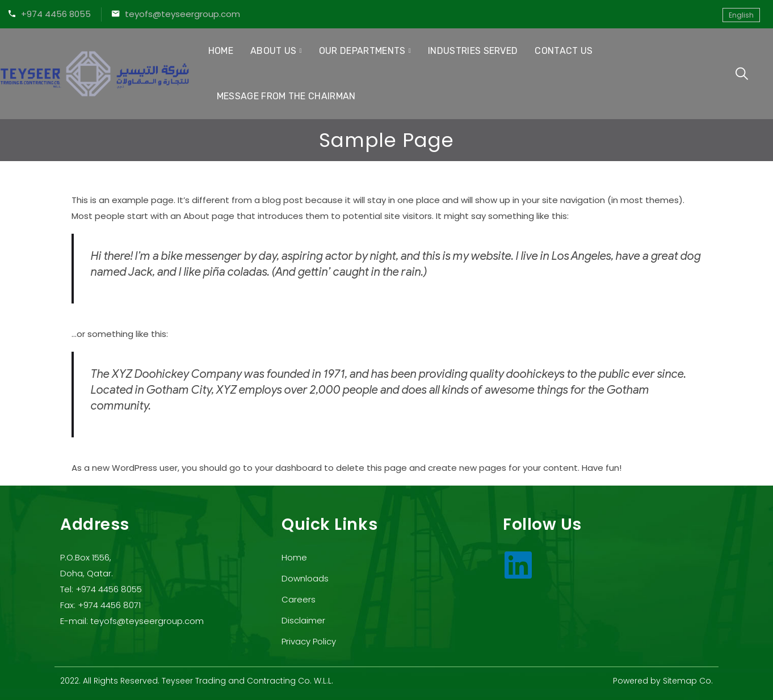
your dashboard (288, 468)
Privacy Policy (309, 641)
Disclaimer (303, 620)
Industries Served (473, 51)
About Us (274, 51)
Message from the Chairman (286, 96)
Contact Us (564, 51)
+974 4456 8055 (56, 14)
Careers (299, 599)
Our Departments (362, 51)
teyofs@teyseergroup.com (182, 14)
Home (221, 51)
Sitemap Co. (688, 681)
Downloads (305, 578)
